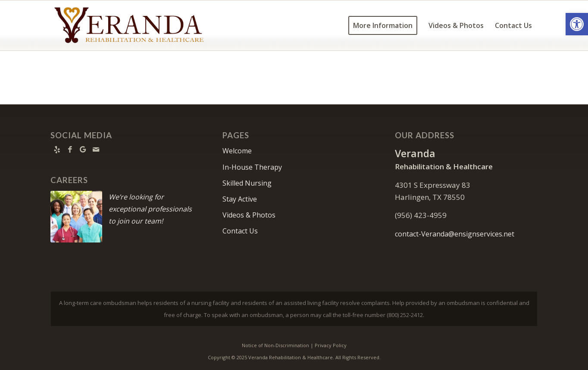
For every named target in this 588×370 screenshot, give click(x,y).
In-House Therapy (252, 167)
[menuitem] (383, 25)
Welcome (237, 151)
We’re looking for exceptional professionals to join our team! (150, 209)
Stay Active (240, 199)
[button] (577, 24)
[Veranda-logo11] (130, 25)
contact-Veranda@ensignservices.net (455, 234)
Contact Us (240, 231)
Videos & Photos (249, 215)
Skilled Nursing (247, 183)
